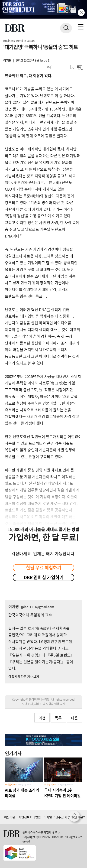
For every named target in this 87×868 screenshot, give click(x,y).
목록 (58, 718)
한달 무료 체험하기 (44, 568)
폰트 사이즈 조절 (65, 67)
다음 (74, 718)
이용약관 (10, 817)
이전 (42, 718)
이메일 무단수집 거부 (57, 817)
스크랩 (72, 67)
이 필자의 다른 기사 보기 (24, 676)
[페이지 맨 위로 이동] (75, 817)
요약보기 (80, 67)
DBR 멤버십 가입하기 (44, 577)
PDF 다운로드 (57, 67)
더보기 (49, 67)
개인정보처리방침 (30, 817)
